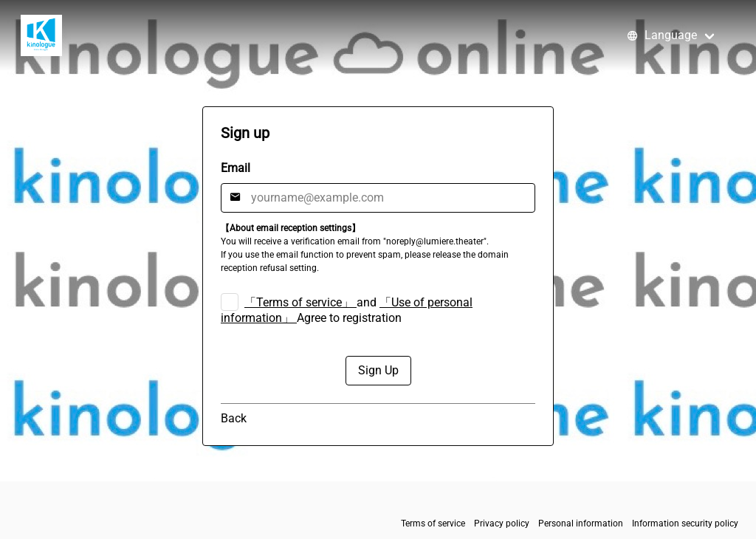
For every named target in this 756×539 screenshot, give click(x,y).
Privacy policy (502, 523)
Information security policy (685, 523)
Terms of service (433, 523)
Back (234, 418)
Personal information (581, 523)
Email (236, 168)
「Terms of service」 (299, 302)
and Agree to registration (347, 310)
